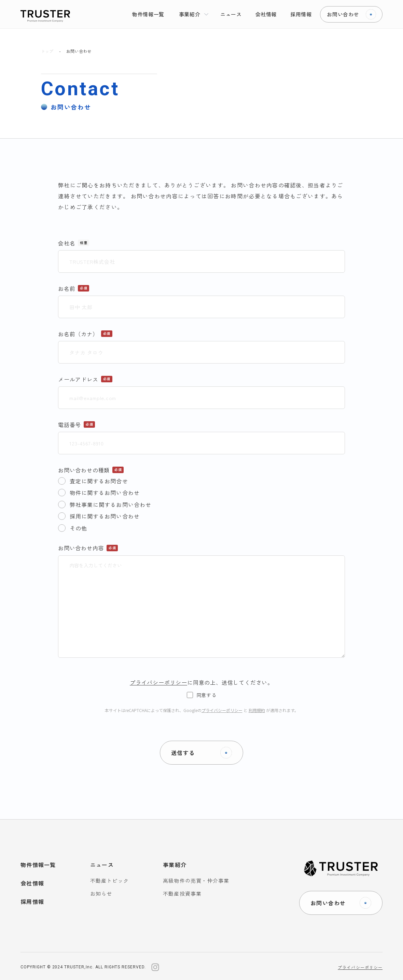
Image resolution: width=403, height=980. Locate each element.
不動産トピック (109, 880)
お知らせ (101, 893)
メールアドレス (78, 379)
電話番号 (70, 424)
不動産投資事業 (182, 893)
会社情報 (32, 883)
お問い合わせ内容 (81, 548)
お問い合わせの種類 (84, 470)
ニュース (102, 865)
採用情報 (32, 901)
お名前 (67, 288)
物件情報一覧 (38, 865)
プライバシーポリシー (222, 710)
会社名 (67, 243)
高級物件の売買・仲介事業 (196, 880)
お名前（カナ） (78, 334)
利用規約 (257, 710)
